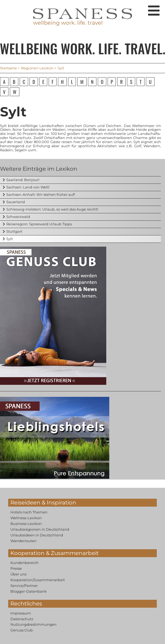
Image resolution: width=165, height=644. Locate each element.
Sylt (10, 239)
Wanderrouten (23, 541)
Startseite (8, 68)
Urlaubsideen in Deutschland (37, 535)
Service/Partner (24, 586)
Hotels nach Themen (29, 512)
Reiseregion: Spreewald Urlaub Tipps (39, 224)
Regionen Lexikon (37, 68)
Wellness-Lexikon (26, 518)
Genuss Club (22, 630)
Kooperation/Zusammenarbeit (38, 580)
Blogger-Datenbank (29, 591)
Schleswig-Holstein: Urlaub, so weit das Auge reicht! (52, 209)
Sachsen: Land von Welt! (28, 187)
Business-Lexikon (26, 524)
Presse (16, 568)
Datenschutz (22, 619)
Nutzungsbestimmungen (33, 624)
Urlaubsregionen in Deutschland (40, 529)
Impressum (21, 613)
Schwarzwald (18, 217)
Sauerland (16, 202)
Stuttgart (14, 231)
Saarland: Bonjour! (23, 180)
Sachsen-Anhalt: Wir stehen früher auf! (41, 194)
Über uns (18, 574)
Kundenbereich (24, 563)
